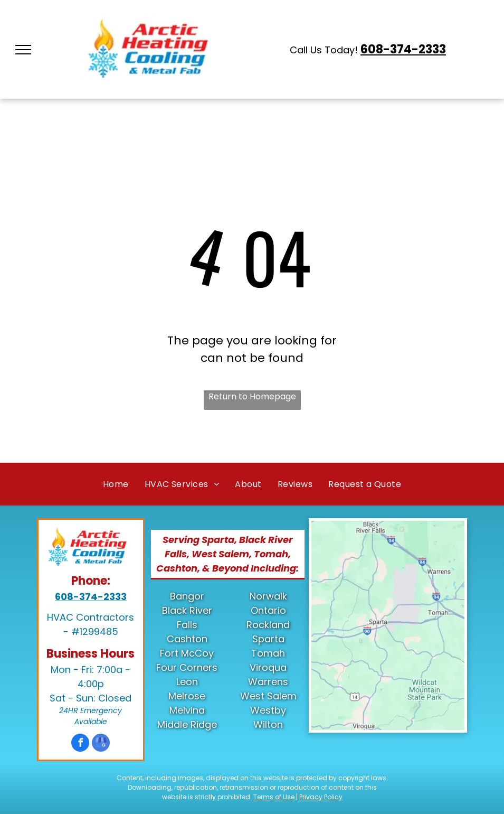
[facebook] (80, 744)
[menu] (23, 50)
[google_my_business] (101, 744)
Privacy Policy (321, 797)
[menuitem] (116, 484)
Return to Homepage (252, 396)
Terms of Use (274, 797)
